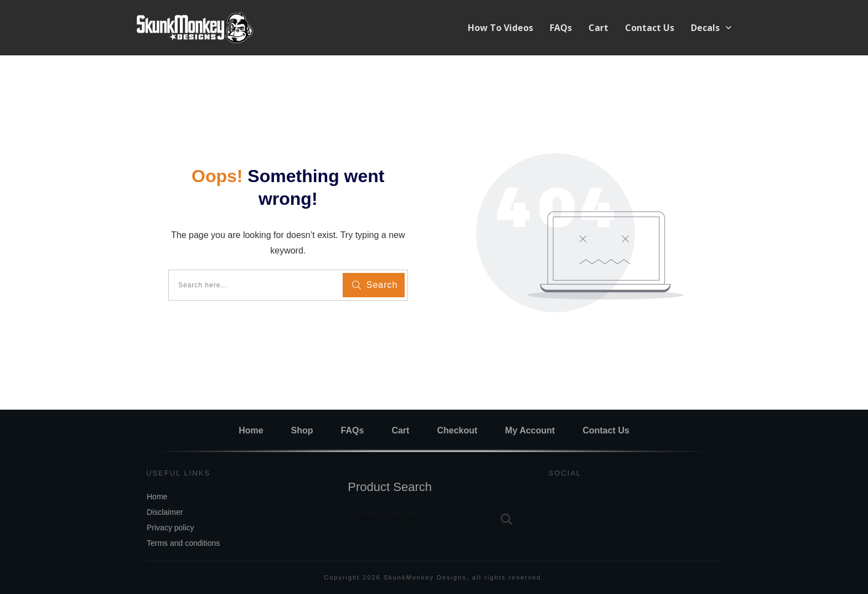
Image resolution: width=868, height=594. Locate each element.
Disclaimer (165, 512)
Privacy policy (170, 528)
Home (157, 497)
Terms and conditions (183, 543)
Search (507, 519)
